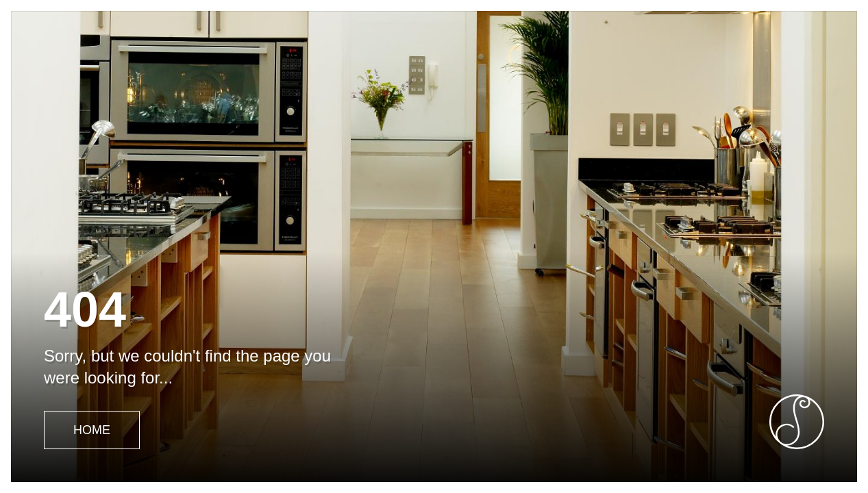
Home (92, 430)
